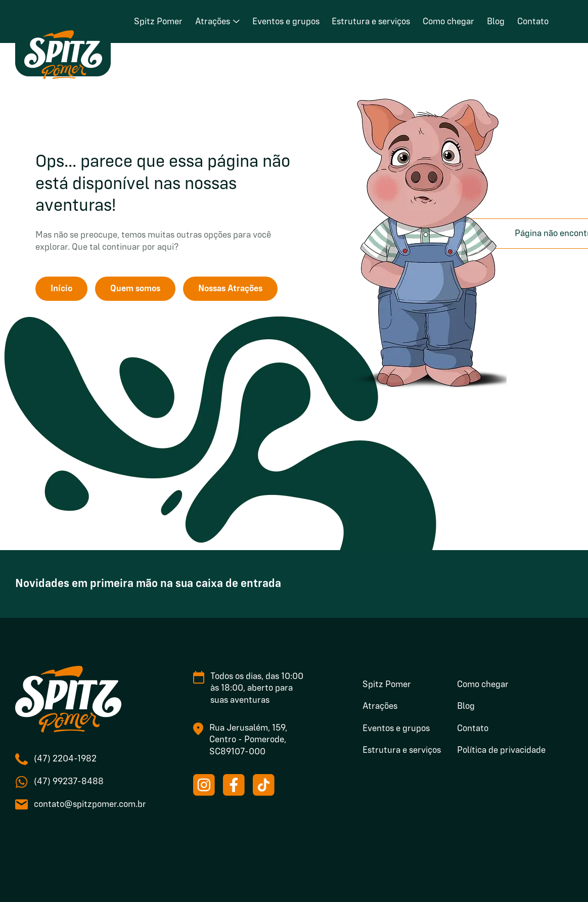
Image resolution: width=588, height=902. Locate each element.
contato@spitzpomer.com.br (90, 804)
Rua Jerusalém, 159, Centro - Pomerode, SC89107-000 (248, 740)
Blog (496, 22)
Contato (533, 22)
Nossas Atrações (230, 289)
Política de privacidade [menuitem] (501, 750)
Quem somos (135, 289)
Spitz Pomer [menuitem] (387, 685)
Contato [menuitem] (473, 729)
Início (61, 289)
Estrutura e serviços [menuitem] (402, 750)
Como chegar (448, 22)
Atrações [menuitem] (380, 706)
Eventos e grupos (286, 22)
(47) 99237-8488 (69, 782)
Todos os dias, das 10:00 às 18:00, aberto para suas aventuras (257, 688)
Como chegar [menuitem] (483, 685)
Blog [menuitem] (466, 706)
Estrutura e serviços (371, 22)
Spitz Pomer (158, 22)
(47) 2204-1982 (65, 759)
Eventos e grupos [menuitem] (396, 729)
